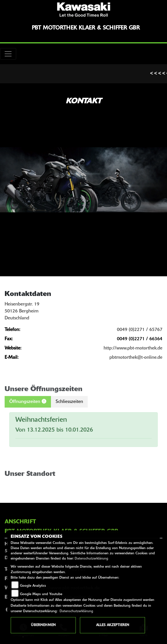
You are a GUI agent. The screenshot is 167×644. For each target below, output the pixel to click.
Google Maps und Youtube (41, 594)
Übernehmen (43, 625)
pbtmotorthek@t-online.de (136, 358)
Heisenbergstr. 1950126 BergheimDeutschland (22, 311)
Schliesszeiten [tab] (69, 408)
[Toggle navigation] (8, 54)
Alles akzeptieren (113, 625)
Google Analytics (33, 586)
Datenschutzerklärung (91, 559)
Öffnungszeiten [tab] (28, 408)
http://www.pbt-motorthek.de (133, 348)
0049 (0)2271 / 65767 (140, 330)
